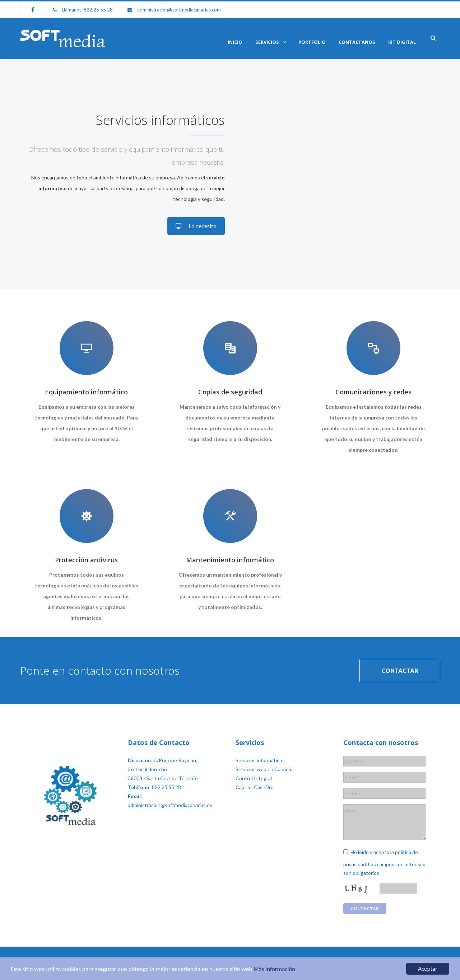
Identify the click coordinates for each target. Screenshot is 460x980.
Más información (274, 969)
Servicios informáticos (260, 760)
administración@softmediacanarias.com (179, 10)
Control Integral (254, 778)
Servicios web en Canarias (265, 769)
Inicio (235, 42)
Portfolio (312, 42)
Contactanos (357, 42)
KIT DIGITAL (402, 42)
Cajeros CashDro (255, 787)
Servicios (267, 42)
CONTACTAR (400, 670)
